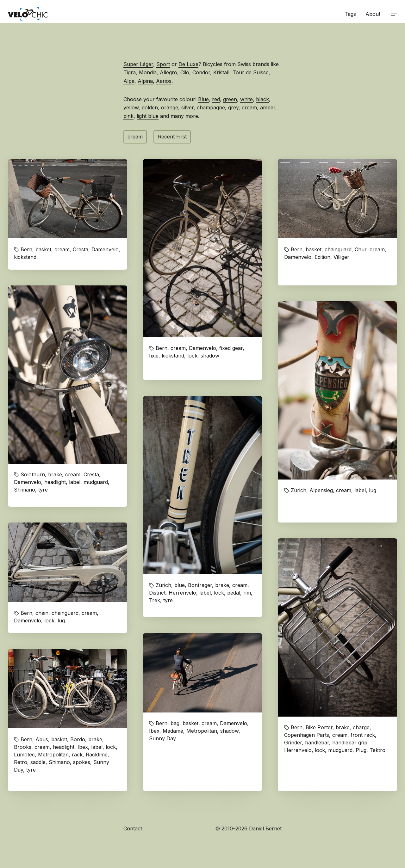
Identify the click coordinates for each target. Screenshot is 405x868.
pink (128, 116)
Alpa (129, 81)
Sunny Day (162, 738)
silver (187, 107)
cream (249, 107)
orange (170, 107)
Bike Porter (319, 727)
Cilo (185, 72)
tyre (43, 490)
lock (192, 356)
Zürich (299, 490)
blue (180, 585)
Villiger (341, 257)
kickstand (25, 257)
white (246, 99)
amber (268, 107)
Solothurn (33, 474)
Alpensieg (321, 490)
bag (175, 723)
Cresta (81, 249)
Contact (133, 828)
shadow (210, 356)
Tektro (377, 750)
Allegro (168, 72)
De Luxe (188, 64)
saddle (38, 762)
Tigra (130, 72)
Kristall (221, 72)
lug (373, 490)
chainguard (338, 249)
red (216, 99)
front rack (363, 735)
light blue (148, 116)
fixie (154, 356)
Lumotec (24, 755)
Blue (203, 99)
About (373, 14)
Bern (26, 249)
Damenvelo (105, 249)
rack (77, 755)
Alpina (145, 81)
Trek (155, 600)
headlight (55, 482)
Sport (163, 64)
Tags (350, 14)
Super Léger (138, 64)
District (157, 593)
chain (42, 613)
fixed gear (231, 348)
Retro (21, 762)
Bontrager (200, 585)
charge (361, 727)
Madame (173, 731)
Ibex (154, 731)
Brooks (23, 747)
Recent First (172, 137)
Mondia (148, 72)
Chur (361, 249)
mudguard (96, 482)
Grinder (293, 743)
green (230, 99)
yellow (131, 107)
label (75, 482)
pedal (234, 593)
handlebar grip (350, 743)
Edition (322, 257)
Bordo (78, 739)
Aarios (164, 81)
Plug (361, 750)
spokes (82, 762)
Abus (42, 739)
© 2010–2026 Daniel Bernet (248, 828)
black (262, 99)
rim (247, 593)
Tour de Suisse (251, 72)
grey (233, 107)
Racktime (97, 755)
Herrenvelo (182, 593)
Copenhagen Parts (307, 735)
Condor (201, 72)
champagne (211, 107)
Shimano (25, 490)
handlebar (317, 743)
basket (43, 249)
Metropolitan (202, 731)
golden (150, 107)
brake (55, 474)
